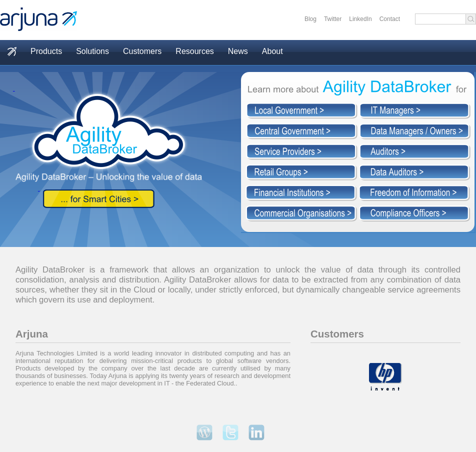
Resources (194, 51)
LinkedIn (360, 19)
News (238, 51)
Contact (390, 19)
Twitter (333, 19)
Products (46, 51)
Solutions (92, 51)
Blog (310, 19)
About (272, 51)
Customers (142, 51)
